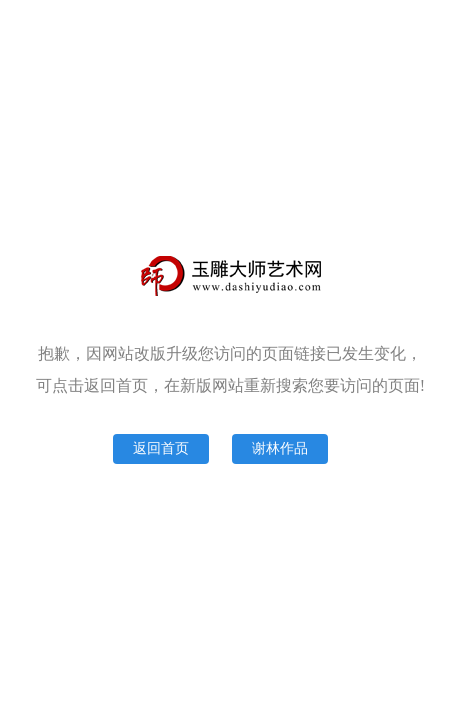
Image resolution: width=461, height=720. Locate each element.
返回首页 (161, 448)
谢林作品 (280, 448)
